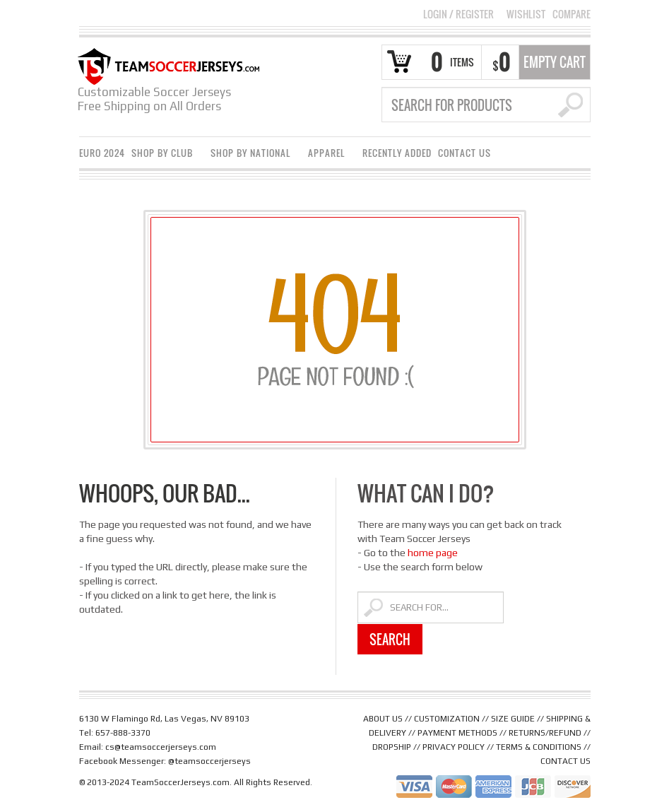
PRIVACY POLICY (454, 747)
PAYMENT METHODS (457, 733)
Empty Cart (555, 62)
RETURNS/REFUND (545, 733)
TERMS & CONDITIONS (539, 747)
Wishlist (526, 14)
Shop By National (253, 155)
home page (433, 553)
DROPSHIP (392, 747)
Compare (572, 14)
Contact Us (464, 153)
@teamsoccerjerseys (209, 761)
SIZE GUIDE (513, 719)
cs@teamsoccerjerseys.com (161, 747)
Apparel (328, 155)
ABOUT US (383, 719)
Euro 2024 (102, 153)
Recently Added (397, 153)
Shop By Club (164, 155)
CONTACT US (566, 761)
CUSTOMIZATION (447, 719)
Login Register (458, 14)
